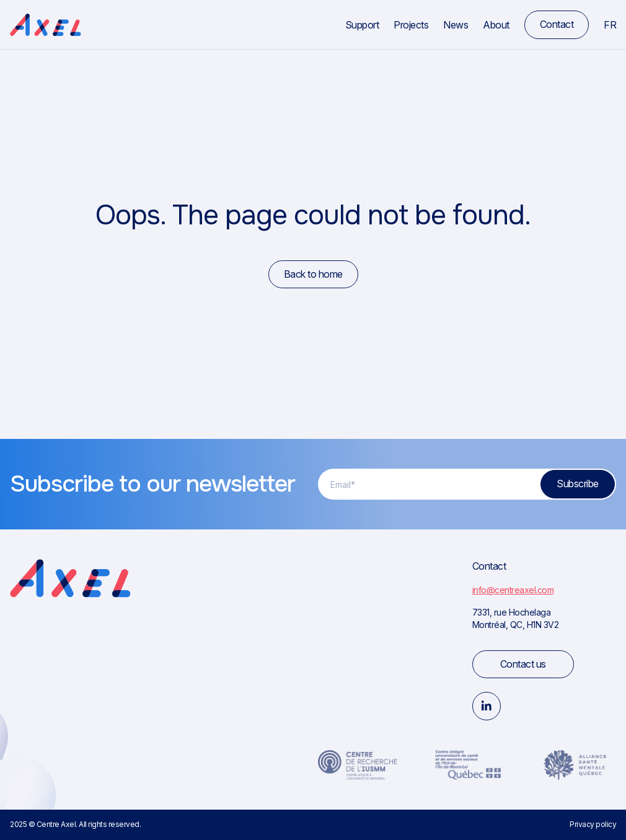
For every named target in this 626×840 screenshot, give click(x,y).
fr (610, 25)
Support (362, 25)
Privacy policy (593, 824)
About (496, 25)
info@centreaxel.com (513, 590)
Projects (411, 25)
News (456, 25)
